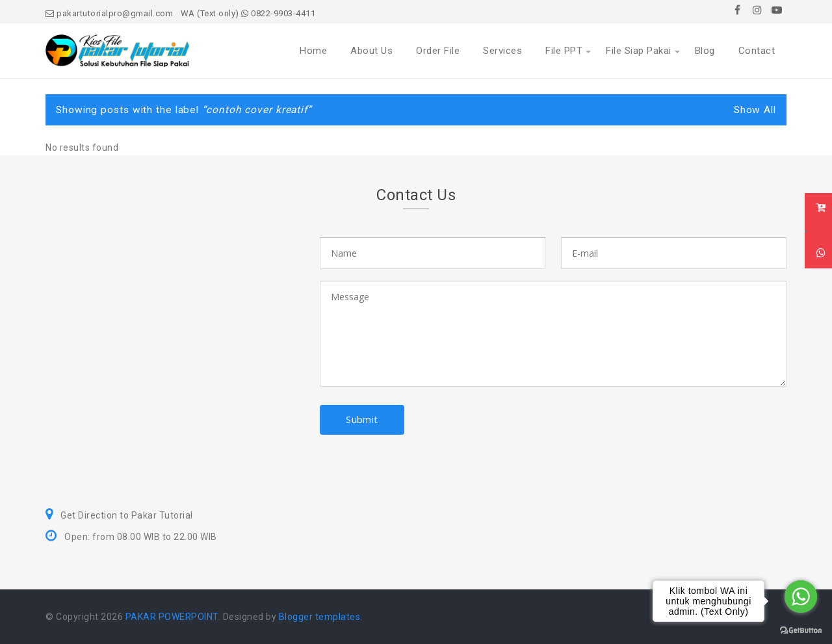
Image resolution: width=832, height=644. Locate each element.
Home (313, 51)
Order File (438, 51)
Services (502, 51)
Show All (755, 110)
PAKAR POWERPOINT (172, 617)
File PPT (564, 51)
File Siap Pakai (639, 51)
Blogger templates (320, 617)
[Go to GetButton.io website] (801, 631)
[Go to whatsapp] (801, 597)
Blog (705, 51)
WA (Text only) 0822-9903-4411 (248, 13)
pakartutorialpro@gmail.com (109, 13)
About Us (371, 51)
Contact (757, 51)
